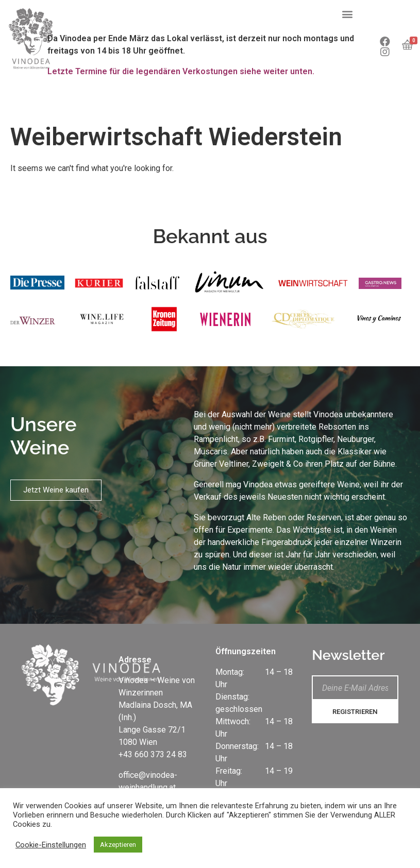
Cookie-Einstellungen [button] (51, 845)
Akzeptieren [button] (118, 845)
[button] (347, 14)
